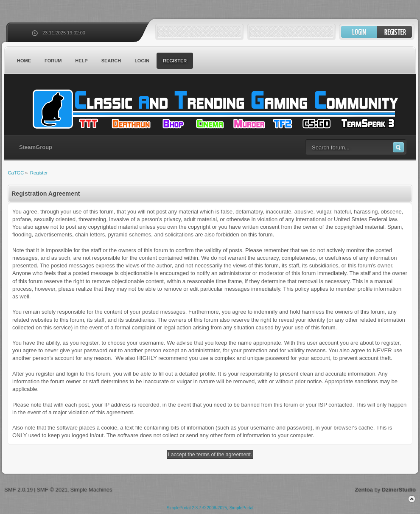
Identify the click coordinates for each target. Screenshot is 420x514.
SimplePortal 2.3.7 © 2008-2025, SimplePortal (210, 508)
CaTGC (214, 109)
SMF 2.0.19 (18, 490)
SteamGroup (36, 147)
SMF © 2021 (52, 490)
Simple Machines (91, 490)
